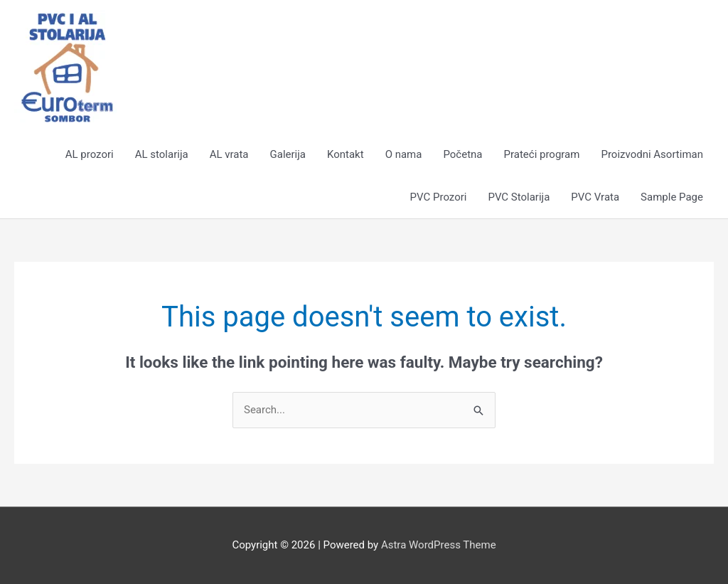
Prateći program (542, 154)
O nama (404, 154)
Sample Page (672, 197)
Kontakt (346, 154)
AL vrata (229, 154)
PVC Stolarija (519, 197)
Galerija (288, 154)
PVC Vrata (595, 197)
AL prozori (90, 154)
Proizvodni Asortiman (652, 154)
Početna (462, 154)
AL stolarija (162, 154)
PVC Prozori (439, 197)
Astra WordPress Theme (439, 545)
